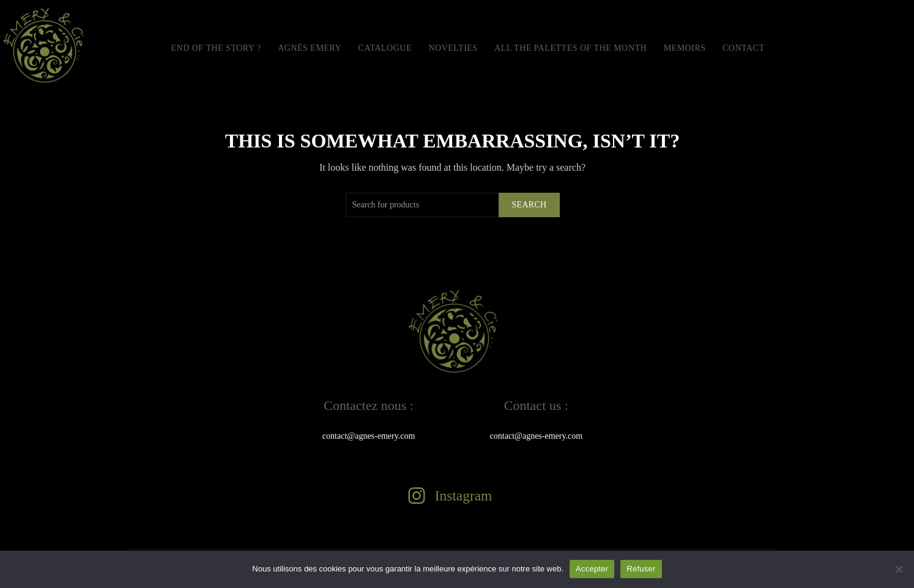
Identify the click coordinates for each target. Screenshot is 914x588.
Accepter (592, 569)
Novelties (453, 48)
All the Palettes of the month (570, 48)
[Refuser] (899, 569)
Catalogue (385, 48)
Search (529, 205)
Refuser (641, 569)
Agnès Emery (310, 48)
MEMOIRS (685, 48)
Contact (744, 48)
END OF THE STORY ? (216, 48)
